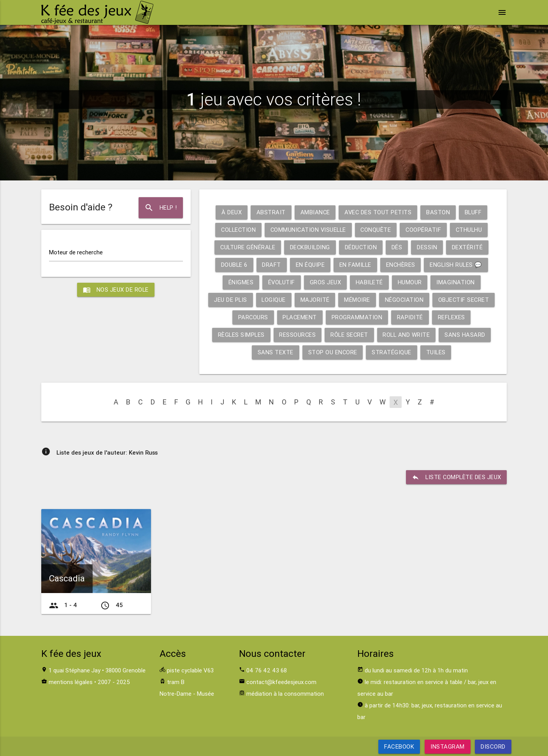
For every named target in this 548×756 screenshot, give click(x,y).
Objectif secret (466, 300)
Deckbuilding (310, 247)
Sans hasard (466, 335)
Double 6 (233, 265)
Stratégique (392, 352)
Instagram (448, 746)
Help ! (161, 208)
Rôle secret (350, 335)
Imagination (456, 282)
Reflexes (453, 317)
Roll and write (407, 335)
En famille (355, 265)
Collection (236, 230)
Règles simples (240, 335)
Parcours (253, 317)
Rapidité (411, 317)
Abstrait (270, 212)
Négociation (406, 300)
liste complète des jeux (456, 477)
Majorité (316, 300)
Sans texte (275, 352)
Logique (275, 300)
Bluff (474, 212)
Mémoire (359, 300)
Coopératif (425, 230)
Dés (398, 247)
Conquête (377, 230)
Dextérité (469, 247)
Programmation (358, 317)
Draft (271, 265)
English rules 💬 (457, 265)
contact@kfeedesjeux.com (281, 682)
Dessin (428, 247)
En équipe (309, 265)
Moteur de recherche (76, 252)
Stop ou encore (332, 352)
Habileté (370, 282)
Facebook (399, 746)
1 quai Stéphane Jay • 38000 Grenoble (97, 670)
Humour (410, 282)
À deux (230, 212)
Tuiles (436, 352)
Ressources (297, 335)
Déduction (362, 247)
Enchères (401, 265)
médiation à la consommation (285, 694)
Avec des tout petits (378, 212)
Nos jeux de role (116, 290)
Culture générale (247, 247)
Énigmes (240, 282)
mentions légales (71, 682)
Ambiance (314, 212)
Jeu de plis (231, 300)
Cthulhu (471, 230)
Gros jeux (326, 282)
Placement (300, 317)
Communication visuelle (308, 230)
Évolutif (281, 282)
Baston (438, 212)
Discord (493, 746)
